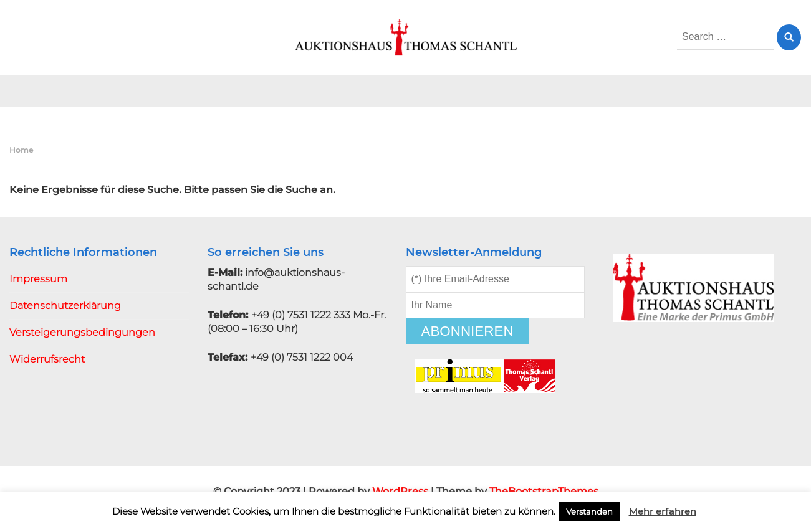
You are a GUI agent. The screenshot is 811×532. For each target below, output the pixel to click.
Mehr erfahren (663, 511)
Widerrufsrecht (47, 359)
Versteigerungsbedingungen (82, 332)
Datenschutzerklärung (65, 306)
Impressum (38, 279)
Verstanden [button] (589, 511)
